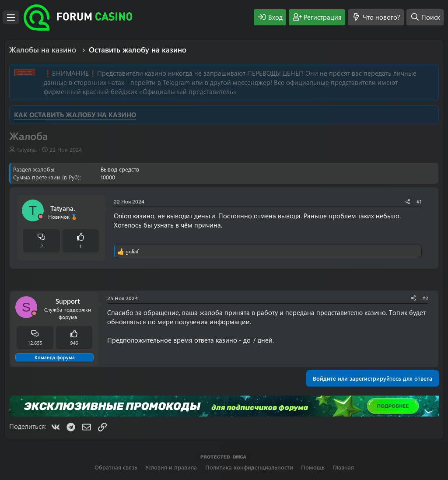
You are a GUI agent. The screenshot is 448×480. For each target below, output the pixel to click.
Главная (343, 467)
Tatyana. (27, 149)
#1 (419, 201)
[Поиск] (425, 17)
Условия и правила (171, 467)
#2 (425, 298)
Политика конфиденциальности (249, 467)
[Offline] (41, 217)
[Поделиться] (408, 201)
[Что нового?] (376, 17)
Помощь (313, 467)
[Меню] (11, 18)
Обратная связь (116, 467)
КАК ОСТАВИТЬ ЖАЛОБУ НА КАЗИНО (75, 115)
